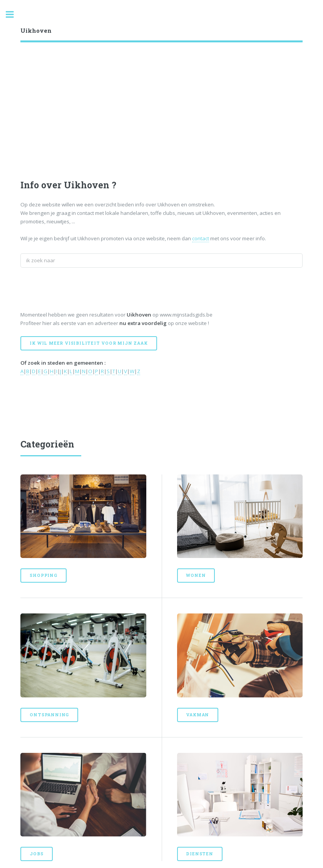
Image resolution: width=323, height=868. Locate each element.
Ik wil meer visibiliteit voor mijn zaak (89, 343)
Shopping (43, 575)
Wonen (196, 575)
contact (201, 238)
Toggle (14, 14)
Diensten (199, 854)
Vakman (197, 715)
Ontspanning (49, 715)
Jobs (36, 854)
